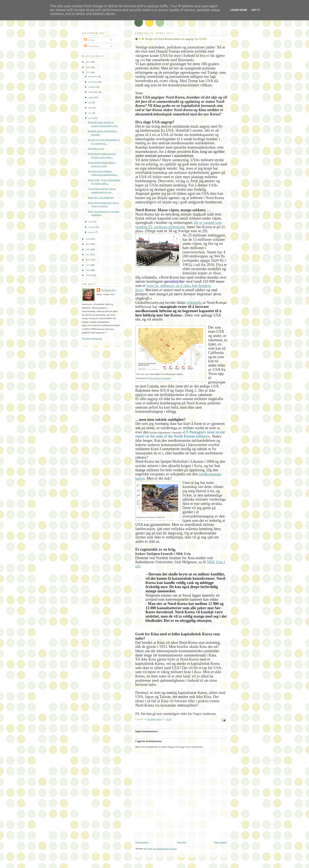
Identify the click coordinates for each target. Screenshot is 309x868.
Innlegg (89, 40)
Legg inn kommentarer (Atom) (162, 849)
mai (90, 113)
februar (92, 227)
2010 (88, 270)
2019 (88, 62)
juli (90, 102)
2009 (88, 275)
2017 (88, 72)
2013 (88, 254)
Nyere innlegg (142, 842)
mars (91, 222)
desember (93, 76)
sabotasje (167, 286)
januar (92, 232)
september (94, 92)
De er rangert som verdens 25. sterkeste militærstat (179, 225)
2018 (88, 67)
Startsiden (182, 842)
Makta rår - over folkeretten (101, 197)
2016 (88, 239)
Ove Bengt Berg (109, 290)
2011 (88, 265)
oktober (92, 87)
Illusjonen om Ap (96, 148)
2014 (88, 249)
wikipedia (194, 303)
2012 (88, 260)
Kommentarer (92, 46)
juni (91, 108)
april (91, 118)
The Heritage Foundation (160, 378)
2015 (88, 244)
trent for (153, 286)
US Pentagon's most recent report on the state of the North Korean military (180, 434)
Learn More (239, 10)
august (92, 97)
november (93, 82)
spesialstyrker (174, 281)
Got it (256, 10)
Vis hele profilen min (92, 338)
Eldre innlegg (221, 842)
